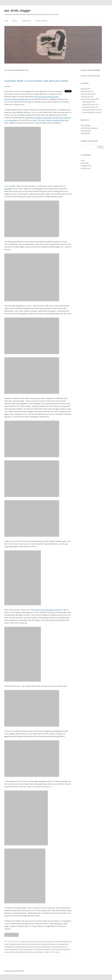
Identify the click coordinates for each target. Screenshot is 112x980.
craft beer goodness (28, 941)
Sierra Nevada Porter (11, 949)
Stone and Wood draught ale (20, 952)
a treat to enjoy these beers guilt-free (48, 610)
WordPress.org (86, 168)
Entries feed (85, 163)
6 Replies (7, 86)
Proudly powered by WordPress (14, 971)
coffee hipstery (87, 102)
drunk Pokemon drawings (89, 128)
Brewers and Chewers (49, 944)
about (15, 21)
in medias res (26, 21)
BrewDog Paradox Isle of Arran (19, 944)
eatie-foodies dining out (43, 941)
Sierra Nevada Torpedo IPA (61, 949)
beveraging (84, 89)
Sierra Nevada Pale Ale (59, 947)
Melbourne (30, 947)
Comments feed (86, 165)
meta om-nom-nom (87, 94)
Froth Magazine (86, 131)
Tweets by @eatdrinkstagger (90, 75)
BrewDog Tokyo (35, 944)
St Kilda (7, 952)
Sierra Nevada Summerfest (42, 949)
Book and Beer (86, 125)
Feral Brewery (9, 947)
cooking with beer (63, 944)
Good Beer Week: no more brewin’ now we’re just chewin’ (37, 81)
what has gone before (88, 99)
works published (41, 21)
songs (7, 546)
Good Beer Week (20, 947)
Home (6, 21)
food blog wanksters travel (91, 112)
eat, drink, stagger (17, 10)
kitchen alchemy (86, 91)
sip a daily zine (86, 96)
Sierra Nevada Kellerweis (43, 947)
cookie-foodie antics (89, 104)
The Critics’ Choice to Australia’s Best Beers (53, 120)
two (66, 544)
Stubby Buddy (85, 133)
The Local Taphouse (36, 952)
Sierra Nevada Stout (26, 949)
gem (58, 952)
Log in (83, 160)
